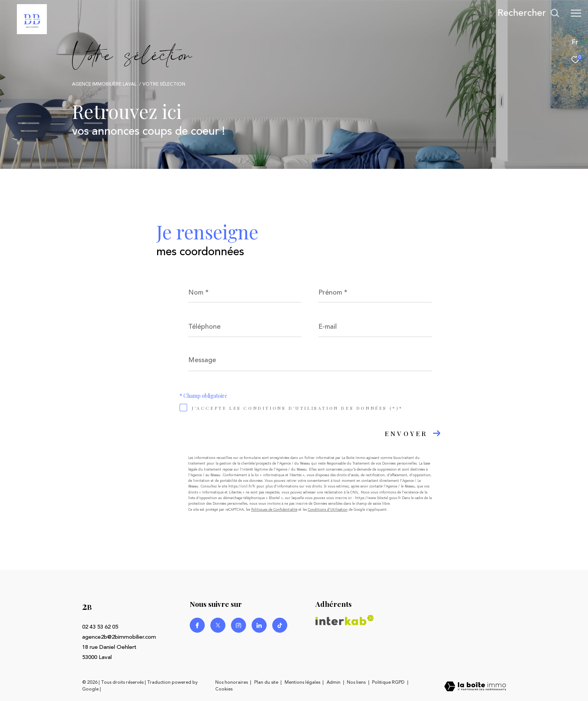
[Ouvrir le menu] (576, 13)
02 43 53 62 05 (100, 627)
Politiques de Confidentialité (274, 510)
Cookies (224, 689)
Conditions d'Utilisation (328, 510)
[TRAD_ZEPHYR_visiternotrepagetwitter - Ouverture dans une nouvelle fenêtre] (218, 625)
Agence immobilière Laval (104, 84)
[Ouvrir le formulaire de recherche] (528, 13)
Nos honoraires (232, 682)
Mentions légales (303, 682)
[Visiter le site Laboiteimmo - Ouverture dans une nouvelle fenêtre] (475, 687)
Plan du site (267, 682)
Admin (334, 682)
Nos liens (357, 682)
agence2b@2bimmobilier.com (119, 637)
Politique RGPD (388, 682)
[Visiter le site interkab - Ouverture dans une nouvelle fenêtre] (345, 620)
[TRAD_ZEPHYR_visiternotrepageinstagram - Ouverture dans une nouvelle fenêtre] (238, 625)
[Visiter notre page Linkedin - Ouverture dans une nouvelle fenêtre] (259, 625)
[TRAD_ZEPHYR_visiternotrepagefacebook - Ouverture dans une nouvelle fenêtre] (197, 625)
